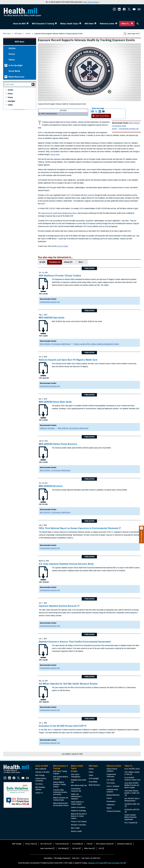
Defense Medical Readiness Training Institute (59, 784)
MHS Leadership (41, 769)
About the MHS (19, 24)
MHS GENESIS (89, 195)
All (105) (42, 262)
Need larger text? (132, 34)
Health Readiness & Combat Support (77, 803)
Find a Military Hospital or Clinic (132, 773)
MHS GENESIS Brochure (51, 486)
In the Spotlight (16, 65)
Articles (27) (68, 262)
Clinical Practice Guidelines (112, 770)
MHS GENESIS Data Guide (52, 318)
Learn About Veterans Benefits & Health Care (132, 792)
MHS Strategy (40, 775)
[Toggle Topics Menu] (80, 24)
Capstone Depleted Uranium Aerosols (58, 606)
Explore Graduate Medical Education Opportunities (130, 817)
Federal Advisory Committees (41, 780)
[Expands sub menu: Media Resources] (6, 77)
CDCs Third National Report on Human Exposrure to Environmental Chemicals (78, 528)
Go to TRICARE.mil (131, 769)
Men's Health (75, 828)
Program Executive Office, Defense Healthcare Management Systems (96, 344)
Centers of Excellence (78, 807)
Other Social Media (101, 116)
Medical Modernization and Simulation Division (61, 804)
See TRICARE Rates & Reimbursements (132, 800)
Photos (12, 54)
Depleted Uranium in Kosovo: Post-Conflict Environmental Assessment (75, 642)
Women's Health (76, 831)
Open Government (46, 848)
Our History (39, 784)
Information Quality (123, 844)
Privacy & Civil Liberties (79, 822)
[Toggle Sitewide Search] (138, 24)
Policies (109, 798)
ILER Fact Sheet (62, 246)
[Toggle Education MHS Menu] (56, 24)
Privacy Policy (30, 844)
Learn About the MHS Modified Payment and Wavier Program (132, 785)
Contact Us (39, 793)
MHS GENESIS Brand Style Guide (55, 402)
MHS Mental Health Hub (79, 785)
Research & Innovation (78, 825)
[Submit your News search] (33, 84)
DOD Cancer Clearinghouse (76, 776)
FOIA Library (111, 783)
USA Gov (75, 848)
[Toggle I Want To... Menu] (132, 24)
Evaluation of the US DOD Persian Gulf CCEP (61, 726)
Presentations (111, 801)
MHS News (89, 24)
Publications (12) (55, 262)
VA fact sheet (55, 154)
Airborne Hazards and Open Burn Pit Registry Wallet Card (68, 360)
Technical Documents (114, 811)
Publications (111, 805)
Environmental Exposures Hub (129, 129)
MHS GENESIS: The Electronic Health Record (126, 126)
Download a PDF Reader (96, 863)
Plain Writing (62, 848)
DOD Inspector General (104, 844)
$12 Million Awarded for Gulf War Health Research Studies (68, 684)
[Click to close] (142, 528)
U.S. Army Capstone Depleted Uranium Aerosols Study (66, 564)
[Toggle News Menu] (95, 24)
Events (10, 94)
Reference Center (107, 24)
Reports (109, 808)
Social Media (14, 71)
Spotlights (11, 101)
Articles (12, 48)
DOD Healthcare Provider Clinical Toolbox (60, 276)
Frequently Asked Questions (112, 791)
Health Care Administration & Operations (76, 796)
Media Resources (16, 77)
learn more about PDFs (116, 863)
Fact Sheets (111, 780)
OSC (100, 848)
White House (88, 848)
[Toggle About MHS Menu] (28, 24)
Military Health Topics (69, 24)
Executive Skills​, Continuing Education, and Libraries (60, 792)
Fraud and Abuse (61, 844)
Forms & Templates (113, 786)
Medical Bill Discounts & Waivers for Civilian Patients (79, 816)
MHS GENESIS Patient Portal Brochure (58, 444)
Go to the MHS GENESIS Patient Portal (132, 779)
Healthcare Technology (48, 428)
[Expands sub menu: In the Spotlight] (6, 65)
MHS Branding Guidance (40, 788)
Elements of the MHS (42, 772)
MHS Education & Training (43, 24)
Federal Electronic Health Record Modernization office (58, 213)
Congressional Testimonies (111, 775)
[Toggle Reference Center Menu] (116, 24)
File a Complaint (130, 823)
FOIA (88, 844)
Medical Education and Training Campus (61, 799)
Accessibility (76, 844)
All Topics (74, 771)
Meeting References (113, 795)
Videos (12, 60)
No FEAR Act (45, 844)
